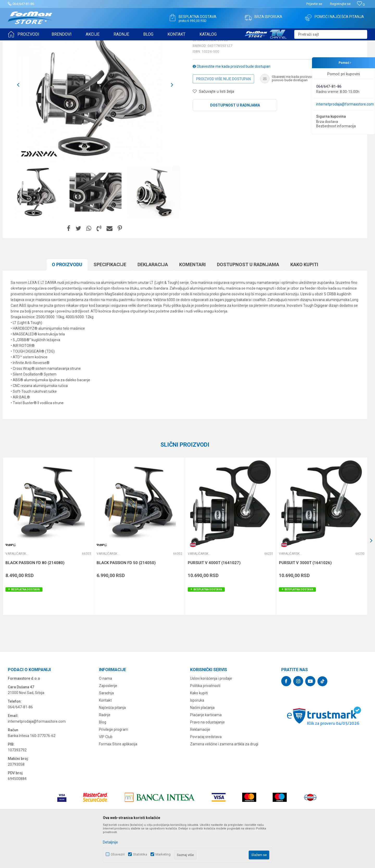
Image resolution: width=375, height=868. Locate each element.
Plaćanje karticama (206, 755)
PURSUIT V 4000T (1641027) (214, 603)
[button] (331, 34)
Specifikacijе (110, 305)
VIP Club (106, 777)
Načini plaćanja (202, 748)
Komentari (192, 305)
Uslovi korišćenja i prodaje (211, 719)
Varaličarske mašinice (82, 44)
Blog (103, 763)
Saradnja (106, 733)
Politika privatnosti (205, 726)
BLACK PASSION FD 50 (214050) (126, 603)
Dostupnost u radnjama (235, 146)
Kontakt (105, 741)
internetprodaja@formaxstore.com (345, 104)
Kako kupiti (304, 305)
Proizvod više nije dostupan (223, 119)
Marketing (163, 854)
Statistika (140, 854)
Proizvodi (37, 44)
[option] (95, 125)
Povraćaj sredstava (206, 777)
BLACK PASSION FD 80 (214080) (35, 603)
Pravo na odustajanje (207, 763)
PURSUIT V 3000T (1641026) (305, 603)
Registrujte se (340, 4)
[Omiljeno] (361, 5)
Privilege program (114, 770)
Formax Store (17, 44)
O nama (105, 719)
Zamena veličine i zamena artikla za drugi (224, 784)
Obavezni (118, 854)
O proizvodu (67, 305)
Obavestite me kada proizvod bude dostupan (232, 107)
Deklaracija (153, 305)
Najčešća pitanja (112, 748)
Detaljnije (110, 842)
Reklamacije (200, 770)
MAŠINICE (55, 44)
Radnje (105, 755)
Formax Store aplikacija (118, 784)
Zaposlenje (108, 726)
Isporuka (197, 741)
